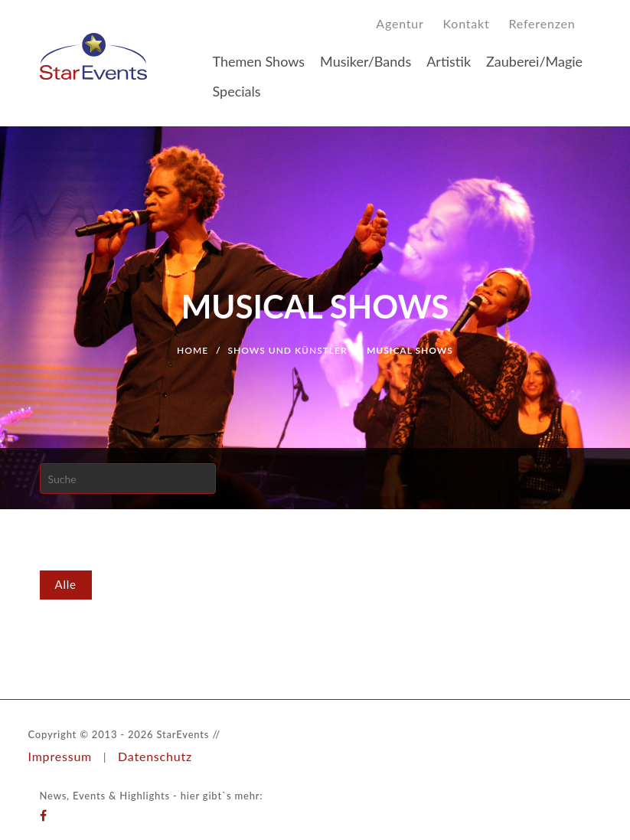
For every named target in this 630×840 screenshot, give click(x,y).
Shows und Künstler (288, 350)
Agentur (400, 23)
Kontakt (467, 23)
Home (193, 350)
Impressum (60, 756)
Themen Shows (259, 61)
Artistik (449, 61)
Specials (237, 91)
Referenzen (542, 23)
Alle (66, 584)
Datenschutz (155, 756)
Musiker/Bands (366, 61)
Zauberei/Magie (534, 61)
